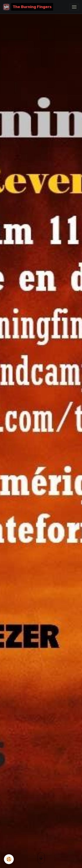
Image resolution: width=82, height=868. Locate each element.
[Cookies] (9, 859)
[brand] (28, 7)
